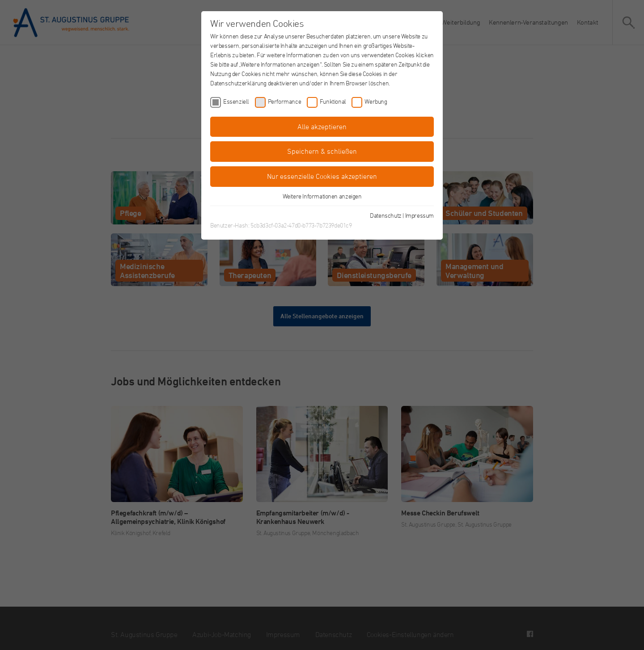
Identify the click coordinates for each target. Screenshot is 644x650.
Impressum (419, 215)
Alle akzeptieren (322, 127)
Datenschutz (386, 215)
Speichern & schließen (322, 151)
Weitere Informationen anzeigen (322, 196)
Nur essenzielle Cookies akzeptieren (322, 176)
